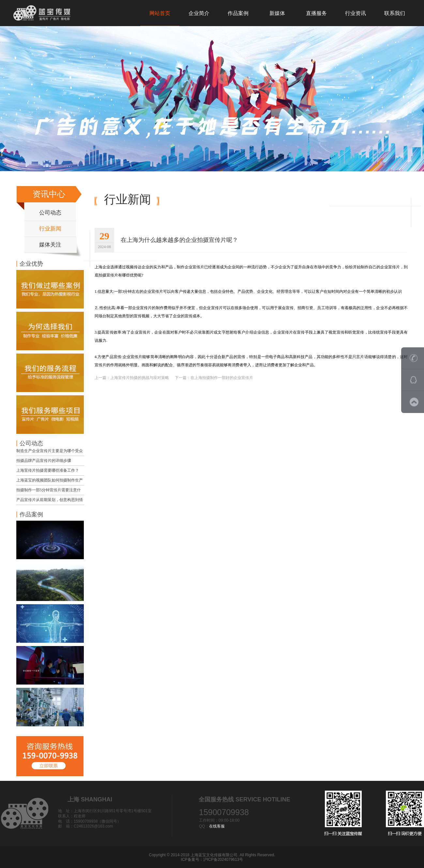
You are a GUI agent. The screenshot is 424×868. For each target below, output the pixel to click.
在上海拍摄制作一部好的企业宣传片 (222, 378)
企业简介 (199, 13)
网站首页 (160, 13)
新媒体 (277, 13)
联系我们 (395, 13)
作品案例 (238, 13)
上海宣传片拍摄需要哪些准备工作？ (48, 470)
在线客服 (217, 826)
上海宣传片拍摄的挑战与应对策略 (140, 378)
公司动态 (50, 213)
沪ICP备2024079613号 (223, 860)
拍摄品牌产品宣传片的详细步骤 (44, 461)
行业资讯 (356, 13)
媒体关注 (50, 245)
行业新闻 (50, 229)
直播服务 (316, 13)
